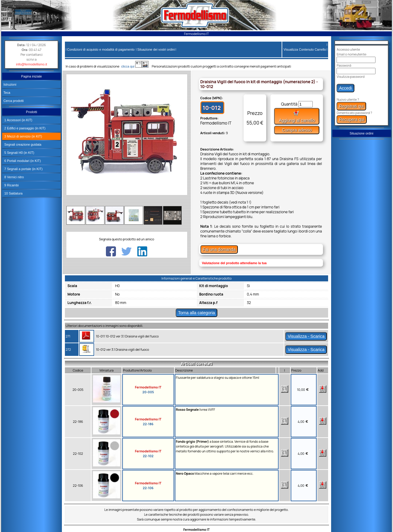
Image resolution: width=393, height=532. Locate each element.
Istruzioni (10, 84)
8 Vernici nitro (14, 177)
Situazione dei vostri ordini (156, 49)
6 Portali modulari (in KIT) (22, 161)
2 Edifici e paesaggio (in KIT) (24, 128)
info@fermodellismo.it (32, 64)
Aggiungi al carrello (297, 116)
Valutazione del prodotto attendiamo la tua (234, 263)
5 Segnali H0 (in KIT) (19, 153)
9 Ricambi (11, 185)
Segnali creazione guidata (22, 144)
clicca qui (131, 66)
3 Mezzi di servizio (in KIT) (23, 136)
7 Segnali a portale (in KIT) (23, 169)
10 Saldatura (13, 193)
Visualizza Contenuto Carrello (305, 49)
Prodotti (32, 112)
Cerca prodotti (13, 101)
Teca (7, 93)
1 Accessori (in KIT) (18, 120)
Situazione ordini (361, 133)
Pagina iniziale (32, 76)
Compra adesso (297, 130)
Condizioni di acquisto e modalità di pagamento (101, 49)
